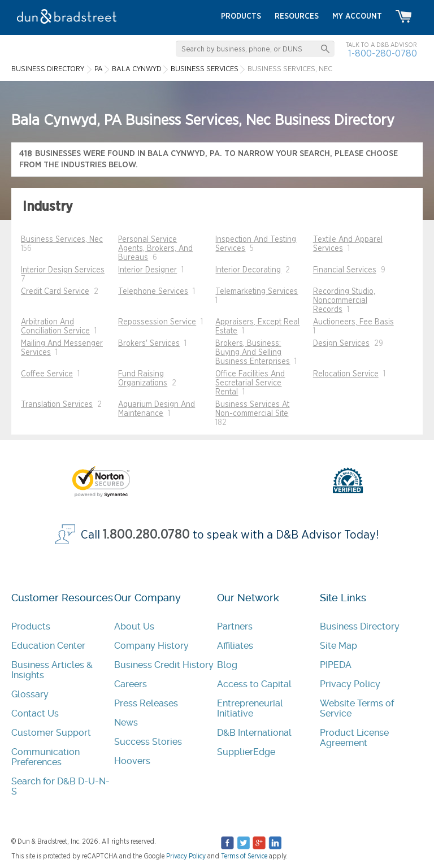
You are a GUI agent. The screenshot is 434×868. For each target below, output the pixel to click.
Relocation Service (346, 374)
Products (31, 626)
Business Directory (360, 626)
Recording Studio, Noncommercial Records (344, 301)
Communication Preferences (45, 757)
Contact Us (35, 713)
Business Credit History (164, 665)
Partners (235, 626)
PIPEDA (336, 665)
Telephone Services (153, 292)
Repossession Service (157, 322)
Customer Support (51, 733)
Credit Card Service (55, 292)
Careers (131, 684)
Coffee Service (47, 374)
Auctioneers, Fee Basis (353, 322)
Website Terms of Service (357, 708)
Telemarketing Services (257, 292)
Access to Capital (254, 684)
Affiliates (235, 646)
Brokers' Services (149, 344)
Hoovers (132, 761)
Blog (227, 665)
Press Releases (146, 703)
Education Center (48, 646)
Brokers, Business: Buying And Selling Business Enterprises (253, 353)
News (126, 722)
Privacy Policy (350, 684)
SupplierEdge (246, 752)
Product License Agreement (354, 738)
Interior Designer (147, 270)
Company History (151, 646)
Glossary (30, 694)
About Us (134, 626)
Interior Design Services (63, 270)
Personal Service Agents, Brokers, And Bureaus (155, 249)
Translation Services (57, 405)
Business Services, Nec (62, 240)
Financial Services (345, 270)
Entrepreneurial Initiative (250, 708)
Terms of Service (244, 856)
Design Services (341, 344)
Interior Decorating (248, 270)
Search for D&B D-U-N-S (60, 786)
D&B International (254, 733)
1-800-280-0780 (383, 53)
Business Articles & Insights (52, 670)
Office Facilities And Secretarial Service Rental (250, 383)
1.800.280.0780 (146, 535)
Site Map (338, 646)
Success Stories (148, 742)
